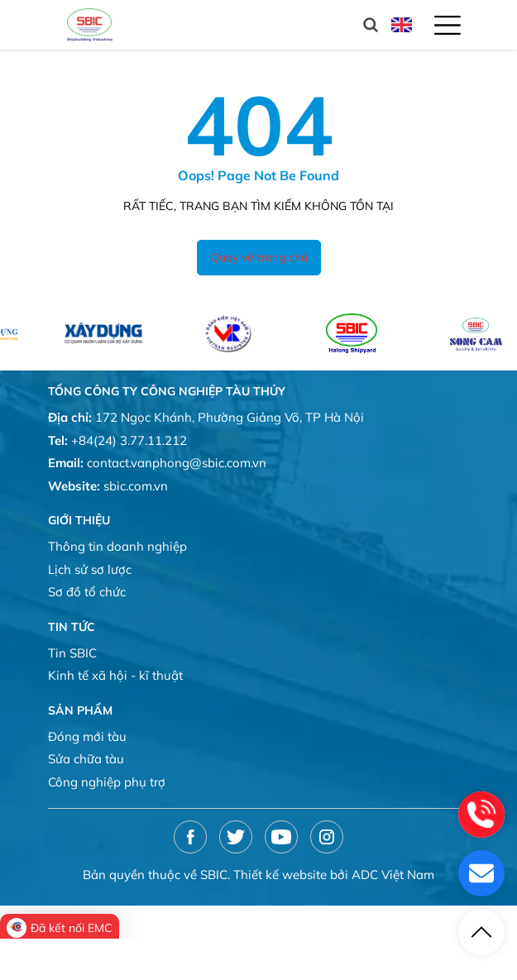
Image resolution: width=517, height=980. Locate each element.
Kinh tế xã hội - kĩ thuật (115, 675)
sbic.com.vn (136, 486)
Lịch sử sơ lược (90, 569)
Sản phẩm (80, 710)
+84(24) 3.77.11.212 (129, 440)
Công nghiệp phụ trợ (107, 782)
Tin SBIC (72, 653)
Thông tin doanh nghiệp (117, 546)
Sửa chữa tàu (86, 759)
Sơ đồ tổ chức (87, 592)
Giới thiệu (79, 520)
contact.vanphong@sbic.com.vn (177, 463)
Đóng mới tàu (87, 736)
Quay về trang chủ (259, 257)
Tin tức (72, 627)
